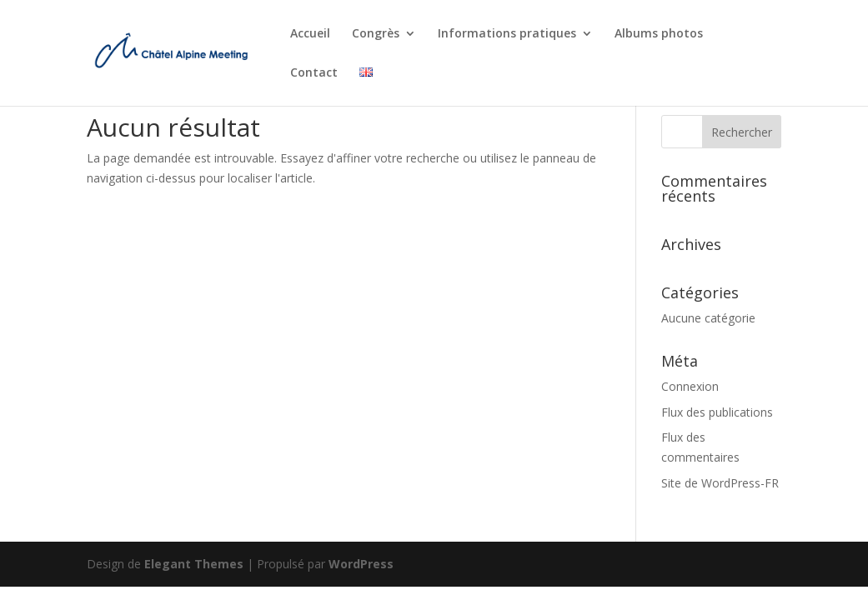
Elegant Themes (194, 564)
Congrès (376, 34)
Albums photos (659, 34)
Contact (314, 73)
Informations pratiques (507, 34)
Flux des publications (717, 412)
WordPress (361, 564)
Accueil (310, 34)
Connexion (690, 386)
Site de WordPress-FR (720, 483)
